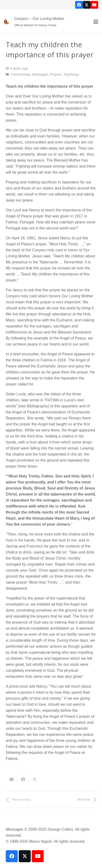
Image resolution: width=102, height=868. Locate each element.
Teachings (71, 74)
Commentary (21, 74)
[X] (87, 5)
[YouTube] (94, 5)
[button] (96, 22)
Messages (40, 74)
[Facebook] (79, 5)
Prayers (56, 74)
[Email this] (12, 779)
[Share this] (23, 779)
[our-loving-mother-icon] (6, 22)
